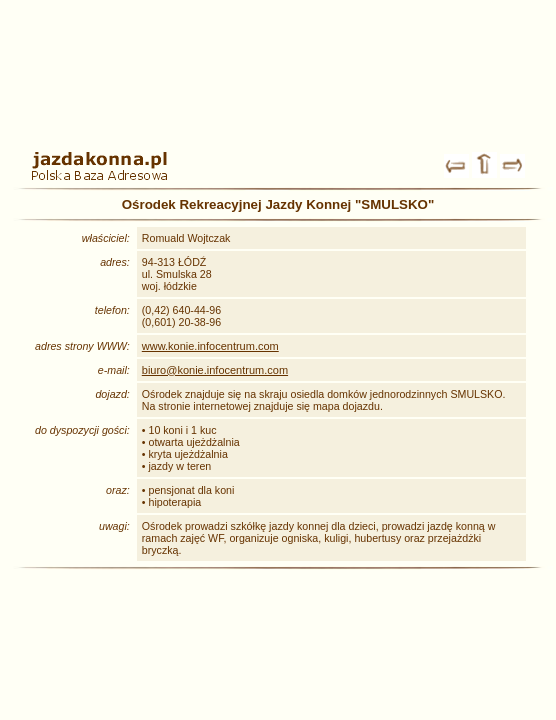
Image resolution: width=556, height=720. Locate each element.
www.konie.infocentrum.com (210, 346)
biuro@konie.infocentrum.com (215, 370)
